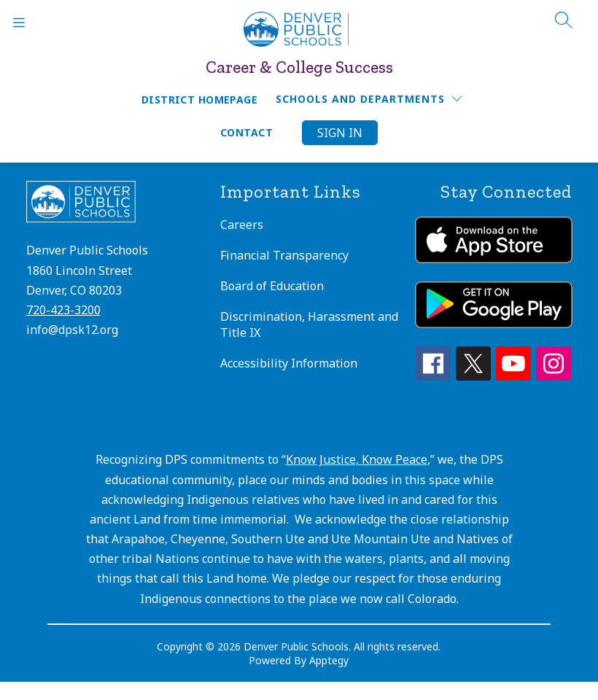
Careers (242, 225)
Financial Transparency (284, 255)
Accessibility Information (289, 363)
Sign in (340, 133)
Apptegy (329, 660)
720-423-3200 (63, 310)
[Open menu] (19, 23)
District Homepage (199, 100)
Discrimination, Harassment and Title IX (309, 324)
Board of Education (272, 286)
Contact (246, 132)
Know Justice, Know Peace (357, 459)
